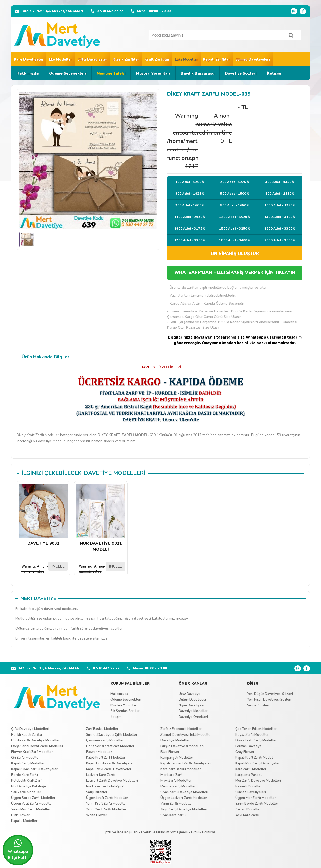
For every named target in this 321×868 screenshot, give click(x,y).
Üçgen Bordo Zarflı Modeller (33, 798)
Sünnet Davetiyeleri (253, 59)
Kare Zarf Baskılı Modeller (181, 769)
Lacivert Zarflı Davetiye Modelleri (112, 781)
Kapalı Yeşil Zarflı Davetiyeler (109, 769)
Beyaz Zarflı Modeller (252, 735)
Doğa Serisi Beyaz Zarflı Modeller (37, 746)
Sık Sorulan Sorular (125, 711)
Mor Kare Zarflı (172, 775)
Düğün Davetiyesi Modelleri (182, 746)
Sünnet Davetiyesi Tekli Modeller (186, 735)
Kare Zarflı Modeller (251, 769)
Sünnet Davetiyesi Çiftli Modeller (112, 735)
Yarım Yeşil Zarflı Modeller (106, 809)
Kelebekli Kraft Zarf (26, 781)
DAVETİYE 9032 (43, 515)
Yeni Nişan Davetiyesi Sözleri (269, 700)
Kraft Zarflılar (157, 59)
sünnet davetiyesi (95, 628)
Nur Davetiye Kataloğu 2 (105, 786)
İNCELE (58, 566)
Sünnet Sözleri (258, 705)
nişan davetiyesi (137, 618)
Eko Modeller (60, 59)
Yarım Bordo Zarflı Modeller (257, 804)
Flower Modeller (99, 752)
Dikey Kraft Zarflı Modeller (256, 740)
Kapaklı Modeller (24, 821)
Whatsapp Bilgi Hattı (18, 849)
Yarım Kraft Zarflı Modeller (106, 804)
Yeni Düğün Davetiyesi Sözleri (270, 694)
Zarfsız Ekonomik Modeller (181, 729)
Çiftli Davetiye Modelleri (30, 729)
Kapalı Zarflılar (217, 59)
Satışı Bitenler (97, 792)
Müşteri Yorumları (153, 73)
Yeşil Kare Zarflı (247, 815)
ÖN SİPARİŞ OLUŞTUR (235, 254)
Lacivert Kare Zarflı (101, 775)
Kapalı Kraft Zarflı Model (254, 758)
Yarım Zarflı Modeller (177, 804)
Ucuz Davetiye (190, 694)
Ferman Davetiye (248, 746)
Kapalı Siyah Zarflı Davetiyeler (34, 769)
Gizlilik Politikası (204, 832)
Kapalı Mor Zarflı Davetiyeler (257, 763)
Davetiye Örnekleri (193, 717)
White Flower (97, 815)
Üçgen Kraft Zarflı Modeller (107, 798)
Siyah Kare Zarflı (173, 815)
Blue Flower (170, 752)
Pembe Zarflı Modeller (178, 786)
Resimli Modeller (249, 786)
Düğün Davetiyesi (192, 700)
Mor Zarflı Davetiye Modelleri (258, 781)
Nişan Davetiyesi (191, 705)
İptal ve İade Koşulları (121, 832)
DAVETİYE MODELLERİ (114, 473)
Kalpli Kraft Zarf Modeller (106, 758)
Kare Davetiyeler (29, 59)
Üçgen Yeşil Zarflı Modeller (32, 804)
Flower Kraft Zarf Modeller (32, 752)
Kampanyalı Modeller (177, 758)
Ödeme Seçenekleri (68, 73)
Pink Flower (20, 815)
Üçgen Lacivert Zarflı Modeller (184, 798)
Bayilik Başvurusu (197, 73)
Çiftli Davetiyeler (92, 59)
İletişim (274, 73)
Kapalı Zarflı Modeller (28, 763)
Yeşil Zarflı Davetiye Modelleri (184, 809)
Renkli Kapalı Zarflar (27, 735)
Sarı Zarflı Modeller (26, 792)
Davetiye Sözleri (241, 73)
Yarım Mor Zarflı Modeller (31, 809)
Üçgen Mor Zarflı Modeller (256, 798)
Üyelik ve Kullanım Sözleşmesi (164, 832)
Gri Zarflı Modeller (26, 758)
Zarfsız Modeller (248, 809)
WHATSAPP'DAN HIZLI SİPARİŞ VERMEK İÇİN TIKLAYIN (235, 273)
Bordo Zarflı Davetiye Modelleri (36, 740)
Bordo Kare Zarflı (24, 775)
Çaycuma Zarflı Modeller (105, 740)
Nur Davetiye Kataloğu (29, 786)
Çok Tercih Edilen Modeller (256, 729)
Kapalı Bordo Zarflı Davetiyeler (110, 763)
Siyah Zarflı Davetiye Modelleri (184, 792)
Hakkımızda (27, 73)
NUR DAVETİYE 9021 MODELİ (101, 518)
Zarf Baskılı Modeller (102, 729)
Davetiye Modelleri (194, 711)
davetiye (84, 638)
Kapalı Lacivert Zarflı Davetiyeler (186, 763)
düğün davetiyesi (47, 609)
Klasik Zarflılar (126, 59)
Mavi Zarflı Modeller (176, 781)
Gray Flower (245, 752)
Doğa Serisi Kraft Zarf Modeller (110, 746)
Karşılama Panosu (249, 775)
